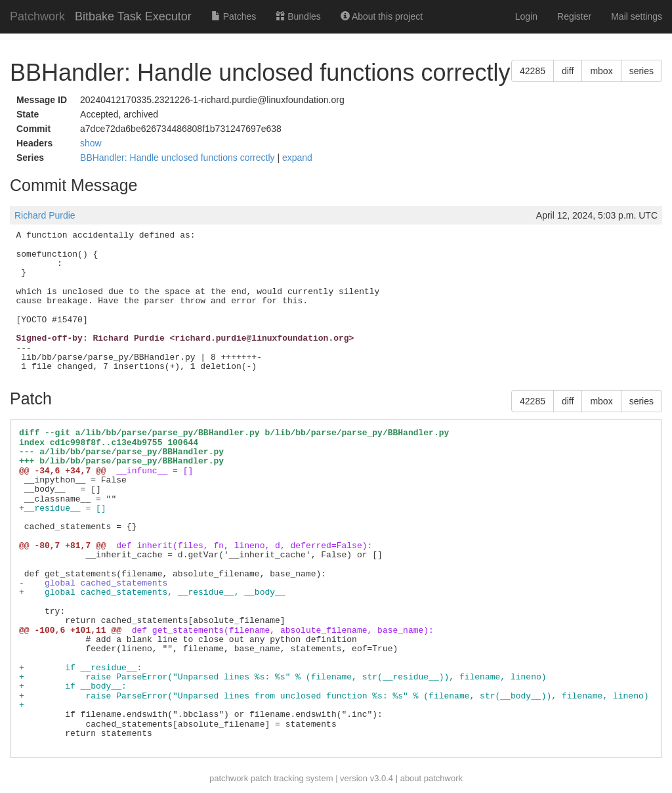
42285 (533, 71)
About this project (382, 16)
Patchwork (37, 16)
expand (297, 158)
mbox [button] (601, 71)
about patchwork (431, 778)
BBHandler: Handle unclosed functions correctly (178, 158)
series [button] (641, 71)
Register (574, 16)
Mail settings (637, 16)
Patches (234, 16)
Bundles (298, 16)
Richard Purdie (45, 215)
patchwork (229, 778)
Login (526, 16)
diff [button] (568, 71)
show (91, 143)
